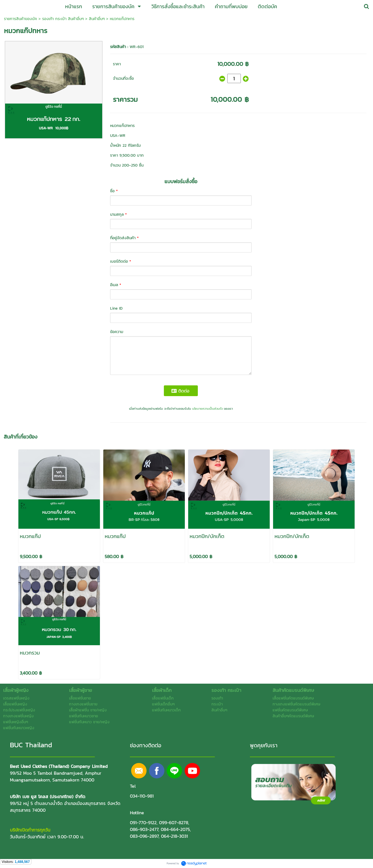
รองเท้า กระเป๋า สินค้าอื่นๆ (63, 19)
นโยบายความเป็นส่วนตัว (207, 409)
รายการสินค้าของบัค (21, 19)
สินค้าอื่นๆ (97, 19)
